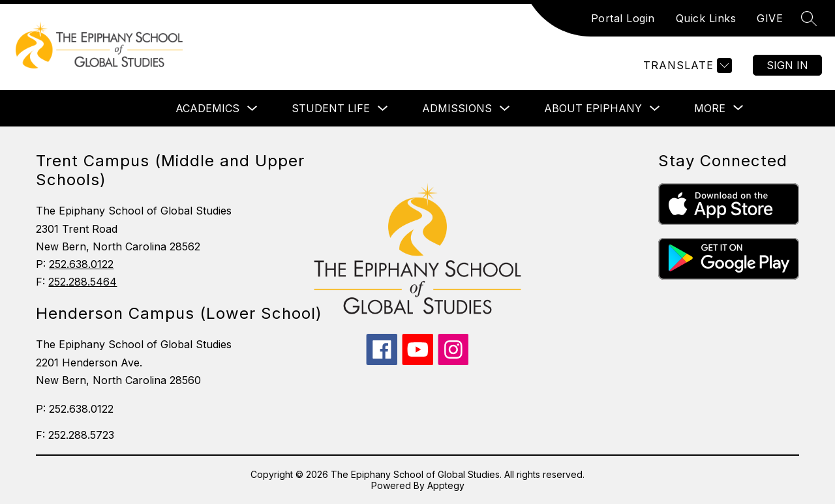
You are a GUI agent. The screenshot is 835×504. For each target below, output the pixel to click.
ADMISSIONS (457, 108)
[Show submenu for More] (710, 108)
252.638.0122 (81, 264)
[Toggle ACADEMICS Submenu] (252, 109)
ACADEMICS (207, 108)
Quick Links (706, 18)
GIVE (770, 18)
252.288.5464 (83, 282)
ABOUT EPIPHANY (593, 108)
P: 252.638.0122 (75, 409)
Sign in (787, 65)
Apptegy (446, 485)
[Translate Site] (686, 66)
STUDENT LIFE (331, 108)
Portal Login (623, 18)
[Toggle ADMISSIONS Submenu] (505, 109)
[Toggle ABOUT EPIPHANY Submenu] (655, 109)
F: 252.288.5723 (75, 435)
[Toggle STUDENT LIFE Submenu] (383, 109)
